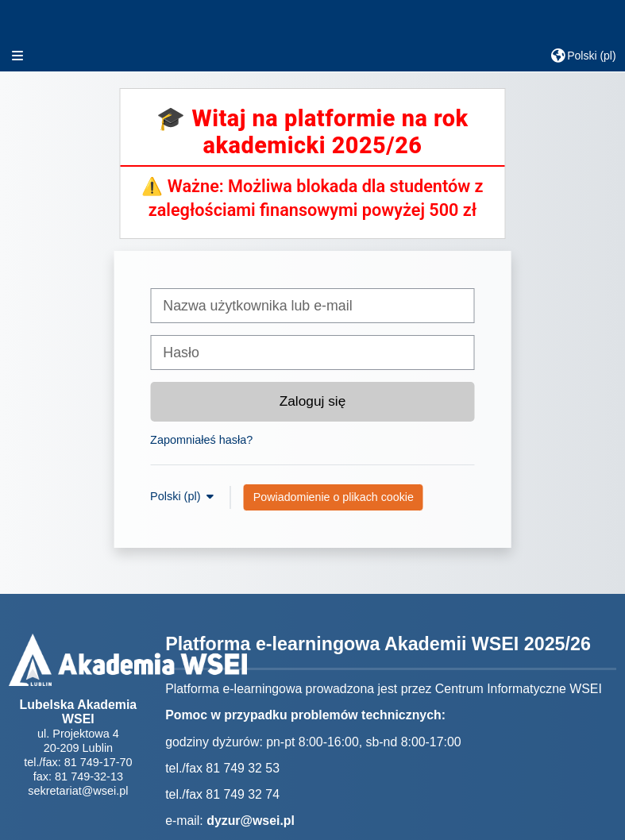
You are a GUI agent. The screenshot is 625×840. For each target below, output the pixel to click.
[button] (583, 56)
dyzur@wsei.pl (251, 821)
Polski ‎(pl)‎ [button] (177, 496)
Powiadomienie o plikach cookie (334, 497)
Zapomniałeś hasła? (201, 440)
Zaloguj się (313, 401)
